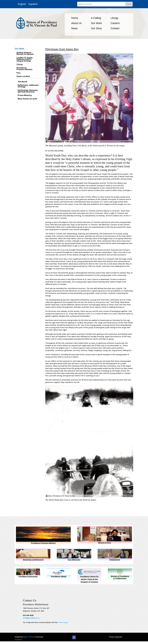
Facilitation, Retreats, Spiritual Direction (28, 91)
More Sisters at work (27, 99)
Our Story (96, 28)
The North (22, 82)
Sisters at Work (23, 76)
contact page (63, 622)
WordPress (18, 640)
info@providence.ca (31, 618)
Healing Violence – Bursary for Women (25, 54)
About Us (76, 23)
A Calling (96, 18)
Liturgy (114, 18)
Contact (115, 28)
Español (33, 4)
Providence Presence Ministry (24, 69)
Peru (19, 73)
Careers (115, 23)
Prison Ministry (25, 95)
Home (75, 18)
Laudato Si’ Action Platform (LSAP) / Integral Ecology (25, 59)
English (22, 4)
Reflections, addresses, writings (28, 86)
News (74, 28)
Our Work (96, 23)
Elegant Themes (29, 637)
